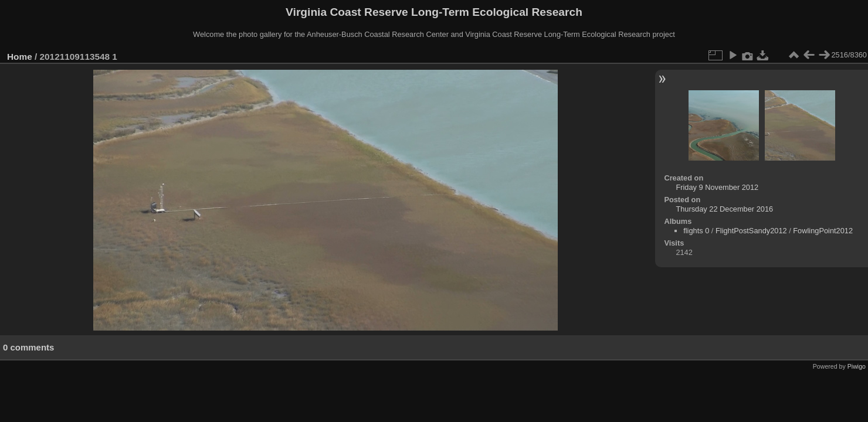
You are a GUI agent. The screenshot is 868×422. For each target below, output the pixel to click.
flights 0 (696, 231)
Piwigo (857, 366)
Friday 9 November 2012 (717, 187)
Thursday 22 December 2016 (724, 209)
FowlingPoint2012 (823, 231)
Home (20, 57)
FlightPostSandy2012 (751, 231)
